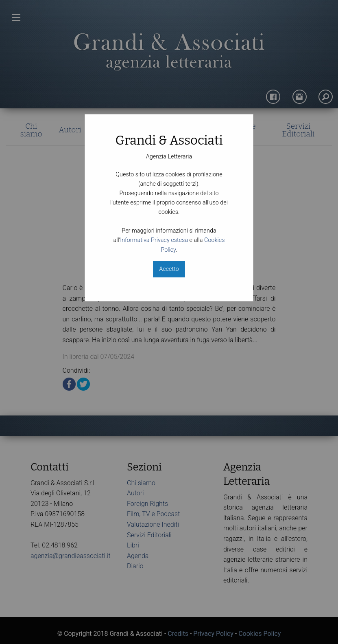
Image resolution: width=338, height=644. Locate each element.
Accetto (169, 269)
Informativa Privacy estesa (154, 240)
